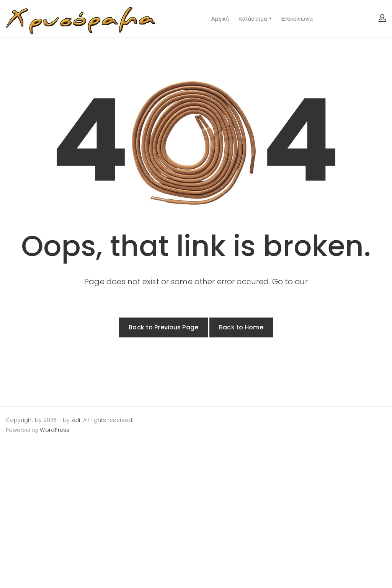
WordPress (55, 430)
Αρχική (220, 19)
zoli (76, 420)
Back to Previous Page (163, 327)
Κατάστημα (253, 19)
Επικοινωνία (297, 19)
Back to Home (241, 327)
